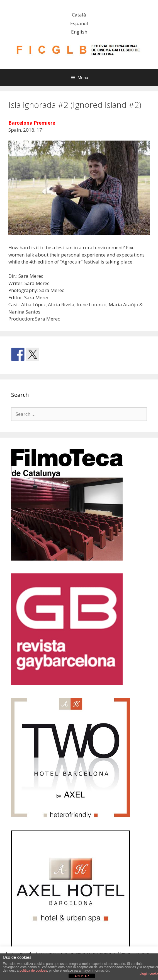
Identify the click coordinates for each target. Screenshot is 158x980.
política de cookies (33, 970)
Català (79, 15)
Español (79, 23)
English (79, 32)
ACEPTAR (82, 976)
